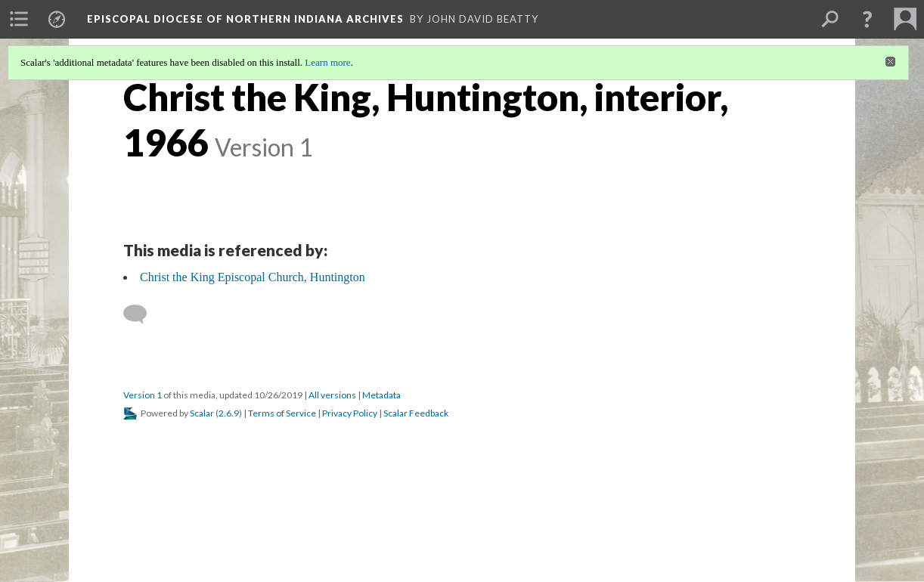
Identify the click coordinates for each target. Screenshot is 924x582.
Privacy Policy (350, 413)
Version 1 (143, 395)
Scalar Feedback (416, 413)
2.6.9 (229, 413)
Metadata (381, 395)
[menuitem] (19, 19)
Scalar (202, 413)
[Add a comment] (142, 314)
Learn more (327, 62)
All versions (332, 395)
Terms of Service (282, 413)
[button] (867, 19)
